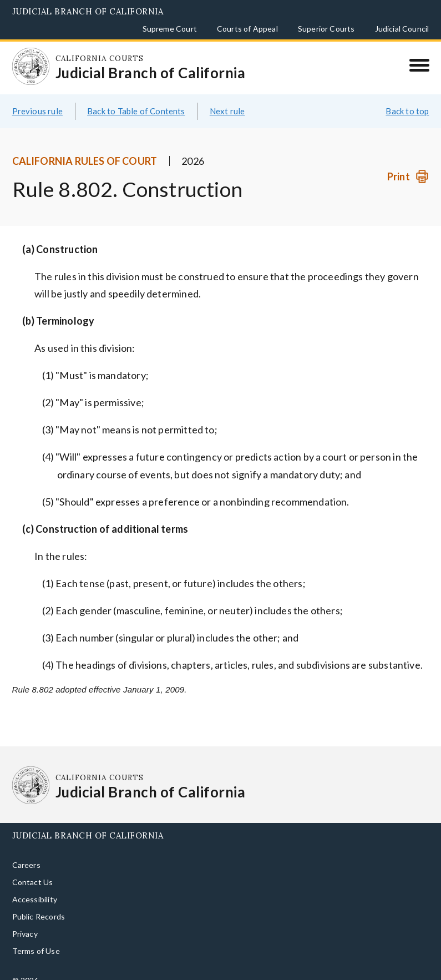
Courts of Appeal (247, 29)
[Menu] (419, 65)
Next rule (227, 98)
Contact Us (33, 869)
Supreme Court (170, 29)
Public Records (39, 904)
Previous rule (37, 98)
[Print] (408, 163)
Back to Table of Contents (136, 98)
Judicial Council (402, 29)
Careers (26, 852)
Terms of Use (36, 938)
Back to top (407, 98)
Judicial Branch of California (88, 11)
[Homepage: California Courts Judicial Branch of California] (26, 62)
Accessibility (35, 886)
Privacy (25, 921)
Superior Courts (326, 29)
